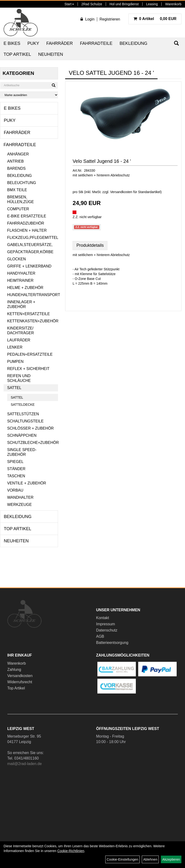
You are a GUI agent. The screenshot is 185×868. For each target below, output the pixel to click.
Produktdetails (90, 245)
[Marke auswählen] (29, 95)
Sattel (14, 388)
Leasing (152, 4)
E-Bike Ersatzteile (27, 216)
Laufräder (19, 340)
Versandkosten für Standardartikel (135, 192)
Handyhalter (21, 273)
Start (69, 4)
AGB (100, 636)
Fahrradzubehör (26, 223)
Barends (16, 168)
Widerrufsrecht (20, 682)
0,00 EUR (155, 19)
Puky (33, 43)
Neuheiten (51, 54)
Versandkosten (20, 676)
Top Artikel (17, 54)
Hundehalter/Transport (33, 295)
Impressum (106, 624)
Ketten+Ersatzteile (29, 314)
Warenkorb (173, 4)
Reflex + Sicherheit (28, 369)
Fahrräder (60, 43)
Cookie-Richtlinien (71, 851)
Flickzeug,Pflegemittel (33, 238)
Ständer (16, 469)
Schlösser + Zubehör (30, 428)
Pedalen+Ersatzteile (30, 354)
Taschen (16, 476)
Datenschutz (107, 630)
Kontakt (103, 618)
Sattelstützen (23, 414)
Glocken (16, 259)
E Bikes (12, 43)
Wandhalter (20, 497)
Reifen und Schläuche (19, 378)
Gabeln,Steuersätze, (30, 245)
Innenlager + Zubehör (21, 304)
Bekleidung (133, 43)
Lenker (15, 347)
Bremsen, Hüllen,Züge (21, 199)
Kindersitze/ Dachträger (21, 331)
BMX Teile (17, 190)
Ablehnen (150, 859)
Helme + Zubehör (25, 288)
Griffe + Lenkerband (29, 266)
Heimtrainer (20, 280)
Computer (18, 209)
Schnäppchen (22, 435)
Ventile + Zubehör (27, 483)
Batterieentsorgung (112, 643)
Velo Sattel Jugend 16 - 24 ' (102, 161)
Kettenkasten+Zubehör (33, 321)
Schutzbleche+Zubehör (33, 443)
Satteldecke (23, 405)
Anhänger (18, 154)
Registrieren (110, 19)
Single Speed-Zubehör (22, 452)
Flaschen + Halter (27, 230)
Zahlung (14, 670)
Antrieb (15, 161)
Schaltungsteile (25, 421)
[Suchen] (54, 85)
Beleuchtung (22, 183)
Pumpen (15, 362)
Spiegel (15, 462)
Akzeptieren (171, 859)
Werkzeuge (19, 505)
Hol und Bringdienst (124, 4)
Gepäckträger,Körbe (30, 252)
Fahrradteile (96, 43)
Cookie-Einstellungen (122, 859)
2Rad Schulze (92, 4)
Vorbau (15, 490)
